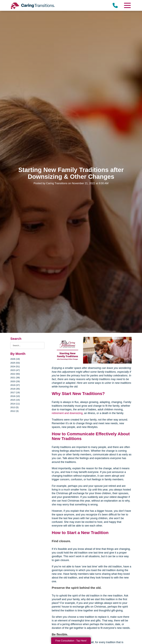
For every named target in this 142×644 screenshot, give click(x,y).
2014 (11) (15, 404)
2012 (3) (14, 411)
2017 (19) (15, 392)
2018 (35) (15, 389)
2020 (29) (15, 381)
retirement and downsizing (67, 413)
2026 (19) (15, 359)
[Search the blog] (27, 345)
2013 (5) (14, 407)
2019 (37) (15, 385)
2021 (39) (15, 377)
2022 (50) (15, 374)
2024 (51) (15, 366)
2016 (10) (15, 396)
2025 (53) (15, 363)
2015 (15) (15, 400)
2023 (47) (15, 370)
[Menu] (127, 5)
